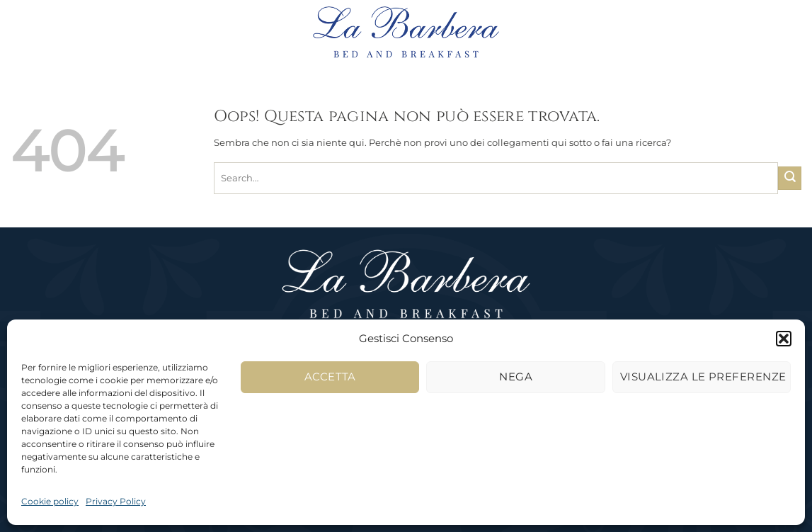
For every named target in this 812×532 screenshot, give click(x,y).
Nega (516, 377)
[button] (784, 339)
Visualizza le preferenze (703, 377)
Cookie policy (50, 501)
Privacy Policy (116, 501)
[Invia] (790, 178)
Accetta (330, 377)
